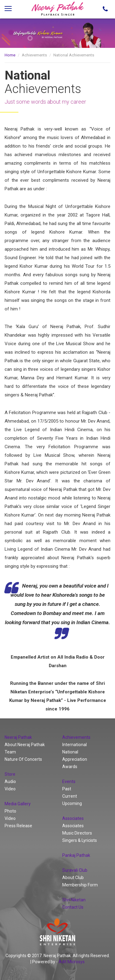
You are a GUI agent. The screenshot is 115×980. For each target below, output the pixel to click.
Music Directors (77, 833)
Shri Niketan (74, 900)
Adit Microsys (72, 962)
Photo (10, 811)
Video (10, 789)
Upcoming (72, 803)
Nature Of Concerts (23, 759)
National (70, 752)
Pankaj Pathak (76, 855)
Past (67, 789)
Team (10, 752)
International (75, 745)
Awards (70, 767)
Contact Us (73, 907)
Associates (73, 826)
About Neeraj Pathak (25, 745)
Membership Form (80, 885)
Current (70, 796)
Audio (10, 781)
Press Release (18, 826)
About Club (73, 878)
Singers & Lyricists (80, 840)
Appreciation (75, 759)
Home (10, 55)
